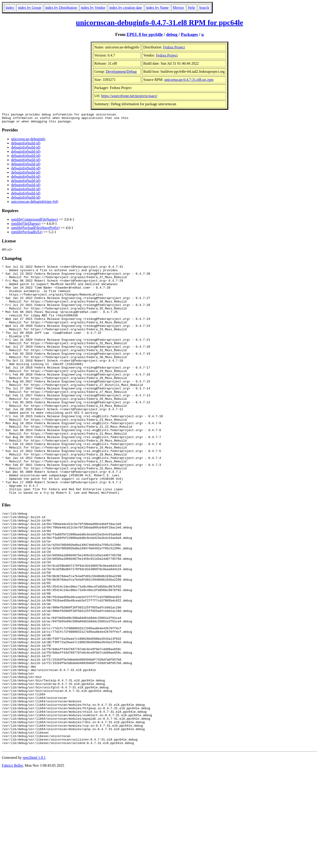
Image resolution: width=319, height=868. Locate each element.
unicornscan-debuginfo (28, 141)
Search (204, 8)
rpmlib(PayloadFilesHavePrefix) (35, 230)
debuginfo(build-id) (26, 145)
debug (172, 34)
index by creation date (126, 8)
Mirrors (178, 8)
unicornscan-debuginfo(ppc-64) (35, 204)
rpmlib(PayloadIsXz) (27, 234)
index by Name (157, 8)
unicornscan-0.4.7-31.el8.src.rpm (189, 80)
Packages (189, 34)
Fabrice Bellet (12, 862)
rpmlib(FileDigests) (26, 226)
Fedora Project (174, 47)
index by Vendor (93, 8)
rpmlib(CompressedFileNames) (35, 221)
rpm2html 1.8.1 (34, 854)
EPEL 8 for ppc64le (145, 34)
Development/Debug (121, 72)
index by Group (29, 8)
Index (10, 8)
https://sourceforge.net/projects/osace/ (129, 96)
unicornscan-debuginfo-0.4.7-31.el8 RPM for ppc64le (159, 22)
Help (192, 8)
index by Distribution (61, 8)
